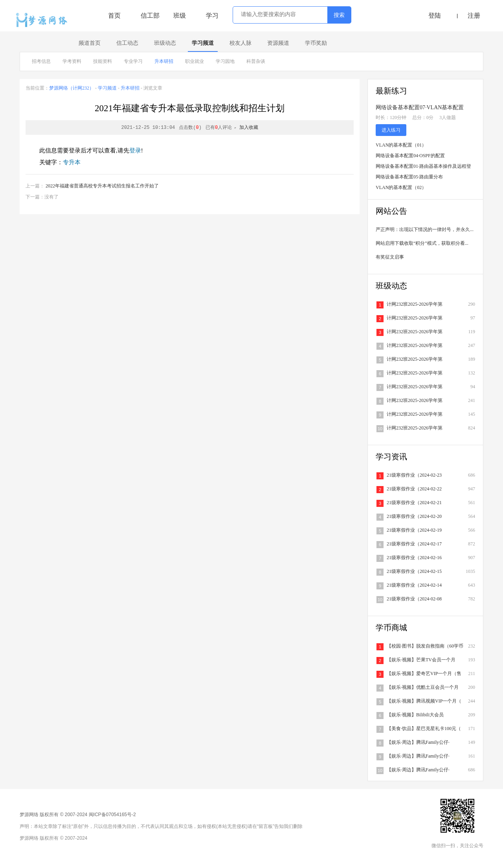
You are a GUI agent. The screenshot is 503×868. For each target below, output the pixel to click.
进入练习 (391, 130)
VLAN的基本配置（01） (401, 145)
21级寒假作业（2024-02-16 (414, 558)
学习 (212, 16)
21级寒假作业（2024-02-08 (414, 599)
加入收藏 (249, 128)
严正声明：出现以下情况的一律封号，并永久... (425, 229)
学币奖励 (316, 43)
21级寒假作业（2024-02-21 (414, 503)
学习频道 (203, 43)
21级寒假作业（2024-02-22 (414, 489)
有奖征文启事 (390, 257)
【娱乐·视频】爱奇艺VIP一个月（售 (424, 673)
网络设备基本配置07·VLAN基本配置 (420, 107)
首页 (114, 16)
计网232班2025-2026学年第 (415, 304)
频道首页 (90, 43)
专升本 (72, 162)
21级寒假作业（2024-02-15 (414, 571)
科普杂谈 (256, 61)
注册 (474, 16)
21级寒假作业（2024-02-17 (414, 544)
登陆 (435, 16)
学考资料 (72, 61)
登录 (135, 150)
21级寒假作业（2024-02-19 (414, 530)
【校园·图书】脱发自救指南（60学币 (425, 646)
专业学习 (133, 61)
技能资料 (103, 61)
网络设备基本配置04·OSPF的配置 (410, 156)
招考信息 (41, 61)
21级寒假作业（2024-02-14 (414, 585)
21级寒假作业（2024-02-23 (414, 475)
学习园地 (225, 61)
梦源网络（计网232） (72, 88)
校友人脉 (240, 43)
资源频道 (278, 43)
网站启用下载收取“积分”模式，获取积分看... (422, 243)
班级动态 (165, 43)
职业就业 (195, 61)
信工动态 (127, 43)
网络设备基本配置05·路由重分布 (409, 177)
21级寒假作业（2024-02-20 (414, 516)
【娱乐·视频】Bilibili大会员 (415, 715)
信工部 (150, 16)
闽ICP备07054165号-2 (112, 815)
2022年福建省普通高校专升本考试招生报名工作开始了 (102, 186)
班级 (180, 16)
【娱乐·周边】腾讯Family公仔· (418, 742)
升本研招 (164, 61)
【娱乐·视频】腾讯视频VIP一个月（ (424, 701)
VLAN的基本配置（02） (401, 187)
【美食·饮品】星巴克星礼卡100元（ (424, 729)
